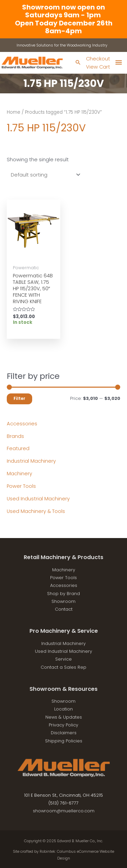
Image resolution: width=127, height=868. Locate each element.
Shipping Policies (64, 741)
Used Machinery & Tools (36, 511)
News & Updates (64, 717)
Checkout (98, 59)
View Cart (98, 67)
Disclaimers (64, 733)
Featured (18, 448)
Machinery (19, 474)
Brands (15, 436)
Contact (64, 609)
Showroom (63, 601)
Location (63, 709)
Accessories (22, 424)
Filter (19, 399)
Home (14, 112)
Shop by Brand (63, 594)
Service (63, 659)
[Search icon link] (78, 63)
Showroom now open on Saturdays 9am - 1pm (63, 11)
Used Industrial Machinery (38, 499)
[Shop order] (44, 175)
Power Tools (21, 486)
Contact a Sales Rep (63, 667)
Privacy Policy (63, 725)
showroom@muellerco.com (64, 811)
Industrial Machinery (31, 461)
